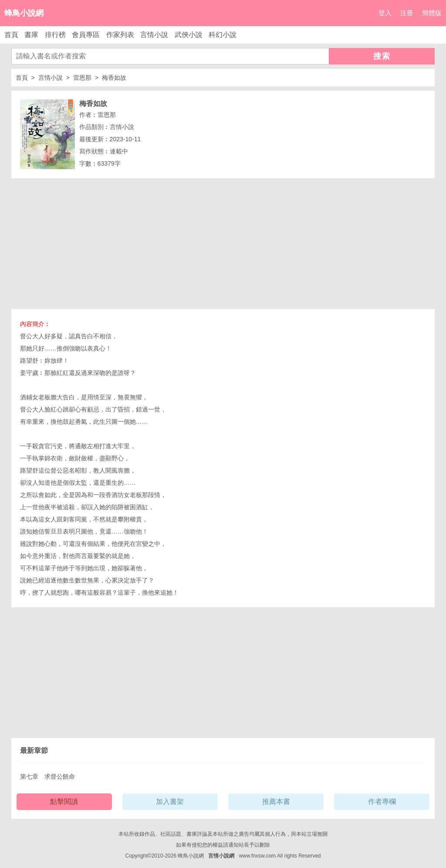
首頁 (11, 35)
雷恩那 (82, 78)
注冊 (407, 13)
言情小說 (154, 35)
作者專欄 (382, 802)
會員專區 (86, 35)
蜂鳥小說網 (24, 13)
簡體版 (432, 13)
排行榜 (55, 35)
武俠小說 (189, 35)
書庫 (31, 35)
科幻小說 (223, 35)
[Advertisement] (223, 244)
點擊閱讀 (64, 802)
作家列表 (120, 35)
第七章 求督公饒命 (47, 776)
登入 (385, 13)
